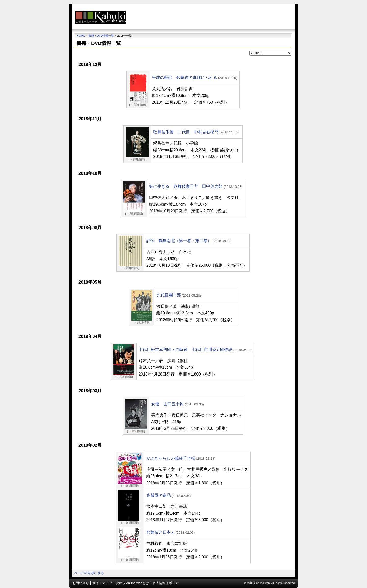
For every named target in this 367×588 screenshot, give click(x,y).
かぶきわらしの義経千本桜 (171, 458)
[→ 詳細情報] (138, 105)
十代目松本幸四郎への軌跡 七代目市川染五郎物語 (186, 349)
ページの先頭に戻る (89, 573)
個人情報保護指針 (166, 583)
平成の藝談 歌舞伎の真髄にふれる (185, 78)
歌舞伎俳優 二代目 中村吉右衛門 (186, 132)
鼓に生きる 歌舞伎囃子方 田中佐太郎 (186, 186)
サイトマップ (102, 583)
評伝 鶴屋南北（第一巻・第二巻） (179, 241)
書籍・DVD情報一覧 (101, 36)
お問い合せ (81, 583)
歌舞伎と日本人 (161, 532)
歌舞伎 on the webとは (132, 583)
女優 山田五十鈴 (167, 404)
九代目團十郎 (169, 295)
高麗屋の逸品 (159, 495)
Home (81, 36)
